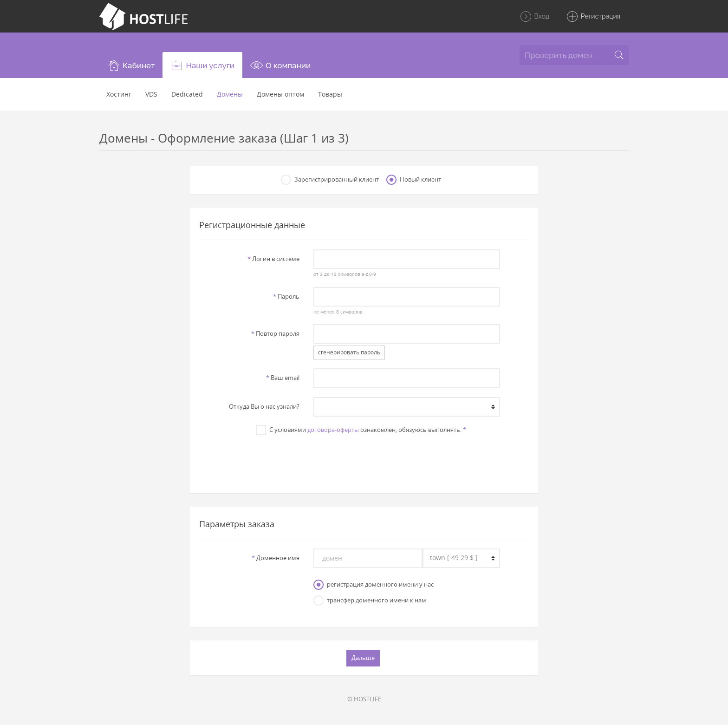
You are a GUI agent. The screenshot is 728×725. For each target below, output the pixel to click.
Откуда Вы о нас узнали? (264, 406)
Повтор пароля (275, 333)
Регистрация (593, 17)
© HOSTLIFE (364, 699)
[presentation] (364, 459)
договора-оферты (333, 430)
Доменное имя (276, 558)
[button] (131, 65)
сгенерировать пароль (349, 352)
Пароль (286, 296)
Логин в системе (273, 259)
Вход (534, 17)
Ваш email (283, 378)
